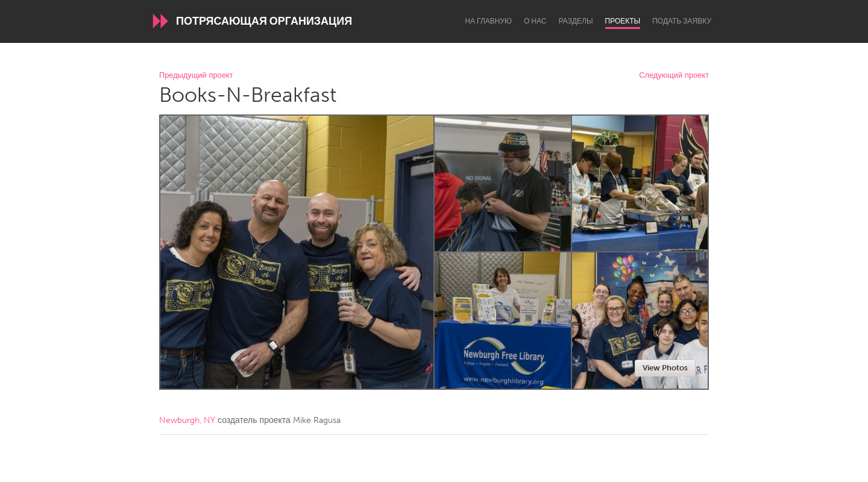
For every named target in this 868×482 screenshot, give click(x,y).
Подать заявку (682, 21)
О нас (535, 21)
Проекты (623, 21)
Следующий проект (674, 76)
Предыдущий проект (196, 76)
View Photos (665, 368)
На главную (488, 21)
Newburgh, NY (187, 420)
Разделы (576, 21)
